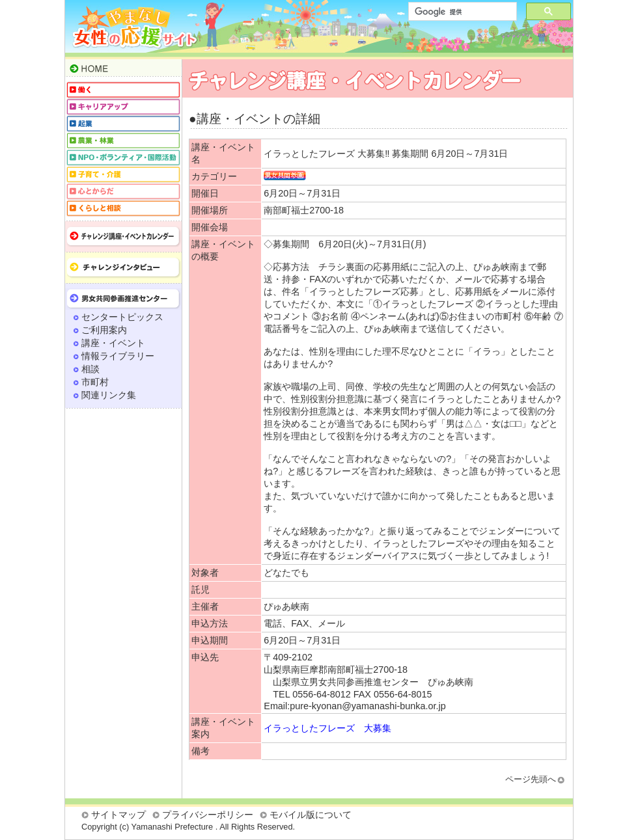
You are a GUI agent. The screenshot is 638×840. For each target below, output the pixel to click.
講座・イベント (113, 343)
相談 (90, 369)
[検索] (461, 12)
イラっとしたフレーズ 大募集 (327, 728)
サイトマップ (118, 815)
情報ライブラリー (118, 356)
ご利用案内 (104, 330)
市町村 (95, 382)
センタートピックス (122, 317)
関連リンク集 (109, 395)
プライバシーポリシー (208, 815)
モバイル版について (311, 815)
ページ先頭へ (531, 779)
